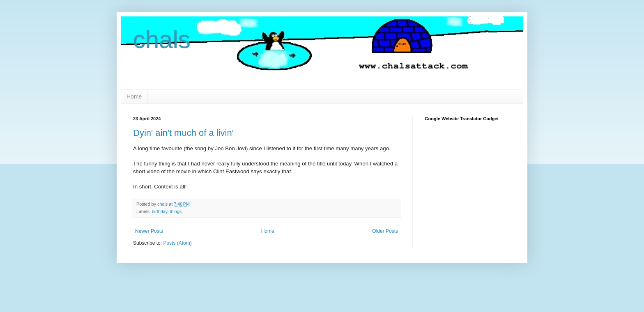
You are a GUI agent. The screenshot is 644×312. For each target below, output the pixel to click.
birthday (160, 211)
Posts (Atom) (177, 243)
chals (162, 40)
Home (134, 96)
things (176, 211)
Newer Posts (149, 231)
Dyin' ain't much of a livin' (183, 133)
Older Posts (385, 231)
